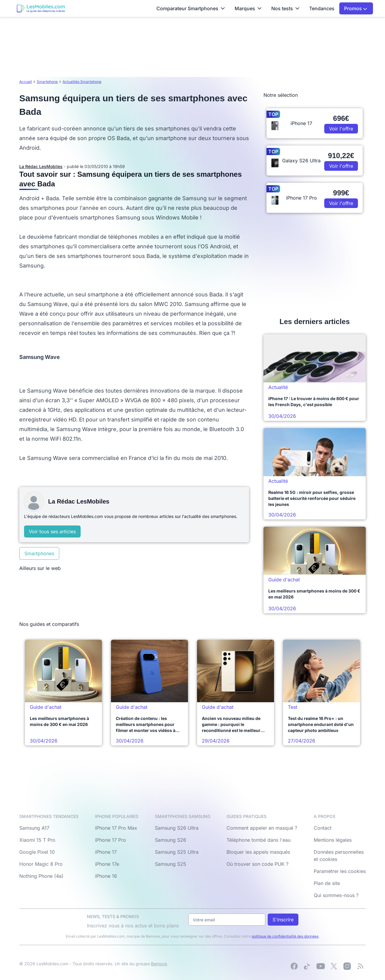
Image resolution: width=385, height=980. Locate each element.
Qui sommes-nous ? (336, 895)
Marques (248, 8)
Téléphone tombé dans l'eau (259, 840)
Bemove (159, 964)
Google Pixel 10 (37, 852)
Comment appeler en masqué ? (262, 828)
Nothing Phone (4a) (41, 876)
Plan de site (327, 883)
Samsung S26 (171, 840)
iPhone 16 (106, 876)
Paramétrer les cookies (340, 871)
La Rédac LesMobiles (41, 166)
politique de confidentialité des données (285, 936)
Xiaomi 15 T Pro (37, 840)
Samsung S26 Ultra (177, 828)
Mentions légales (333, 840)
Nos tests (285, 8)
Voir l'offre (341, 129)
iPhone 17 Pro (111, 840)
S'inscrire (283, 920)
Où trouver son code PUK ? (257, 864)
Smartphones (39, 553)
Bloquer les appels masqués (258, 852)
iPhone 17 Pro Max (116, 828)
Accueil (26, 82)
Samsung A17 (34, 828)
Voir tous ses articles (52, 531)
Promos (356, 8)
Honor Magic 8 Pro (41, 864)
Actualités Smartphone (82, 82)
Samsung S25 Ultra (177, 852)
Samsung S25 (171, 864)
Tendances (322, 8)
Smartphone (47, 82)
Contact (323, 828)
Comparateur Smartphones (191, 8)
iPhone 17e (107, 864)
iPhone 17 (106, 852)
